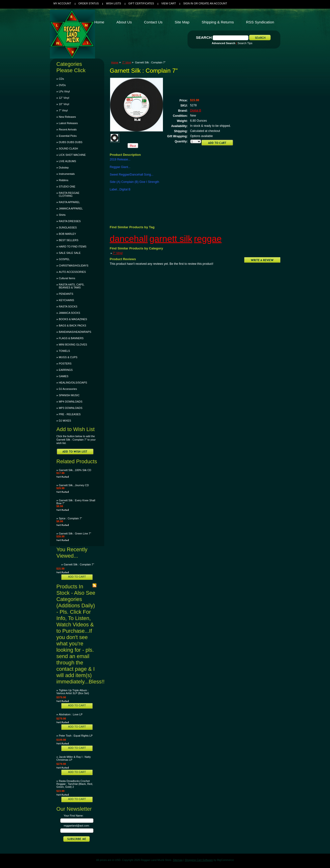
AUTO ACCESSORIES (72, 272)
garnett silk (171, 239)
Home (115, 62)
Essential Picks (68, 136)
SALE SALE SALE (70, 253)
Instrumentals (67, 174)
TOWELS (65, 351)
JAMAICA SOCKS (70, 313)
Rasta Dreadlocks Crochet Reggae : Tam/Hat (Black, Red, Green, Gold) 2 (75, 784)
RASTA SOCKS (68, 306)
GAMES (64, 376)
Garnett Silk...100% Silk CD (75, 470)
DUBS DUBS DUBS (71, 142)
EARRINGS (66, 370)
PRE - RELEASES (70, 414)
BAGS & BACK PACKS (73, 325)
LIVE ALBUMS (68, 161)
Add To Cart (77, 577)
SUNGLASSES (68, 227)
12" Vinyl (64, 98)
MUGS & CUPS (68, 357)
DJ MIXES (65, 421)
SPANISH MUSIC (69, 395)
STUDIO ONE (67, 187)
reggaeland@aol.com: (77, 826)
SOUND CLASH (69, 148)
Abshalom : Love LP (71, 714)
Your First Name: (74, 816)
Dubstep (64, 168)
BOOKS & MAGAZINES (73, 319)
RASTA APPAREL (70, 202)
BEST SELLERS (69, 240)
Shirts (62, 215)
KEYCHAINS (67, 300)
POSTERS (65, 364)
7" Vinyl (63, 110)
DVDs (62, 85)
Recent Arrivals (68, 129)
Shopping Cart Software (199, 860)
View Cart (169, 3)
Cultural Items (67, 278)
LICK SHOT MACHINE (72, 155)
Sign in (188, 3)
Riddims (64, 180)
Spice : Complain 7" (71, 518)
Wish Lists (113, 3)
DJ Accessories (68, 389)
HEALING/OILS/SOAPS (73, 383)
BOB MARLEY (68, 234)
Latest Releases (68, 123)
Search (204, 37)
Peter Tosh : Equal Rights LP (76, 736)
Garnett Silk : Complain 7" (79, 564)
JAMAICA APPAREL (71, 208)
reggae (208, 239)
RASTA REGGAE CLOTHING (69, 194)
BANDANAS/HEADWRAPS (75, 332)
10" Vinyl (64, 104)
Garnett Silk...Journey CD (74, 485)
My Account (62, 3)
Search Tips (245, 43)
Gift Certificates (141, 3)
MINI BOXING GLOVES (73, 345)
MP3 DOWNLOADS (71, 408)
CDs (61, 79)
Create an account (213, 3)
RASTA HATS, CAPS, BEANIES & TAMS (72, 286)
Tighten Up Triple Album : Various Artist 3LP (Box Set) (73, 692)
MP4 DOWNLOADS (71, 402)
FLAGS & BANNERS (71, 338)
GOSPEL (64, 259)
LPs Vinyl (64, 91)
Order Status (89, 3)
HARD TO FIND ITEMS (73, 247)
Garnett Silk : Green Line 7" (75, 533)
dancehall (129, 239)
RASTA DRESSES (70, 221)
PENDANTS (66, 294)
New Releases (67, 117)
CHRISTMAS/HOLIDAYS (74, 266)
